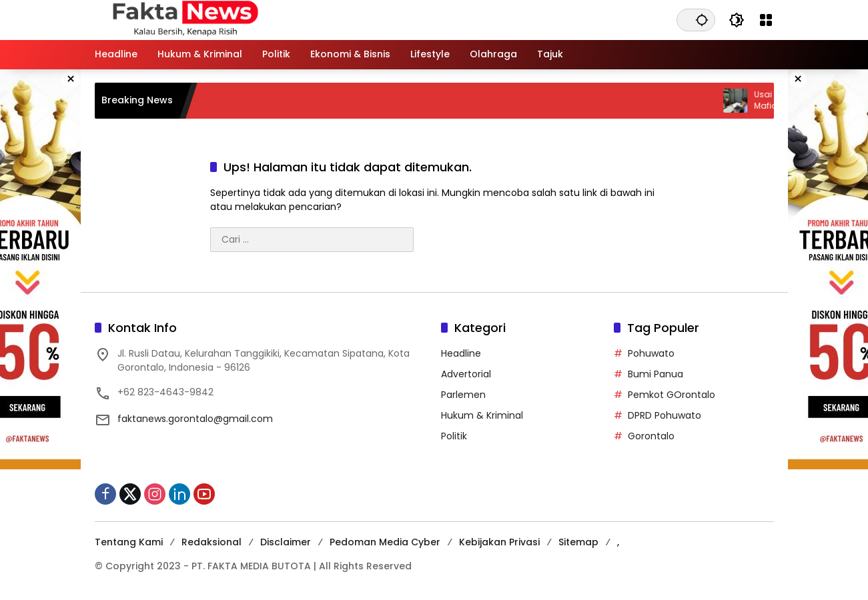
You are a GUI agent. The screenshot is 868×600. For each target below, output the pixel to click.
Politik (454, 436)
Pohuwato (651, 353)
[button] (702, 20)
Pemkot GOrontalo (672, 395)
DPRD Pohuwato (665, 415)
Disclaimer (286, 542)
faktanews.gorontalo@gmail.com (195, 419)
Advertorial (466, 374)
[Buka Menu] (766, 20)
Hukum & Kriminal (482, 415)
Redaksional (211, 542)
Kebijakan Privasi (499, 542)
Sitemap (578, 542)
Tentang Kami (129, 542)
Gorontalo (651, 436)
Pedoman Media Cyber (385, 542)
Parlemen (463, 395)
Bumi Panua (656, 374)
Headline (461, 353)
